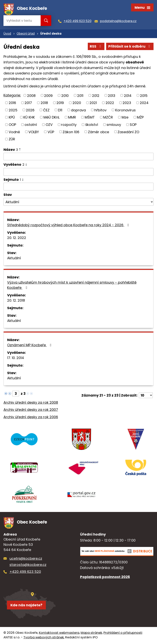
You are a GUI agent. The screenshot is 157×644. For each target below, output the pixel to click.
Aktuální (14, 258)
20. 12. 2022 (17, 238)
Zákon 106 (71, 132)
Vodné (14, 132)
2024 (144, 103)
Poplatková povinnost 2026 (105, 578)
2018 (44, 103)
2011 (80, 96)
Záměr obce (99, 132)
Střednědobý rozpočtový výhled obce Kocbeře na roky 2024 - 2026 (69, 225)
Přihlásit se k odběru (130, 47)
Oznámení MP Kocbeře (30, 345)
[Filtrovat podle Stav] (78, 202)
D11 (60, 110)
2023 (127, 103)
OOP (12, 125)
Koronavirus (125, 110)
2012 (96, 96)
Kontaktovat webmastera (59, 633)
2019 (60, 103)
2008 (31, 96)
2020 (77, 103)
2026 (30, 110)
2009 (48, 96)
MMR (72, 118)
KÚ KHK (29, 118)
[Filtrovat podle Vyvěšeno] (78, 172)
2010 (65, 96)
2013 (112, 96)
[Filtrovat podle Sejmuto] (78, 187)
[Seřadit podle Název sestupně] (20, 151)
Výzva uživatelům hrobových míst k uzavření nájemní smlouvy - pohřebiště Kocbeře (72, 285)
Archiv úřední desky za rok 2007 (31, 410)
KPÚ (12, 118)
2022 (110, 103)
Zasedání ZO (128, 132)
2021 (93, 103)
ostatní (31, 125)
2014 (128, 96)
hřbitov (100, 110)
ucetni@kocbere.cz (26, 559)
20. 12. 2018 (16, 301)
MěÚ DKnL (52, 118)
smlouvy (114, 125)
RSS (96, 47)
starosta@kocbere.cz (28, 565)
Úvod (7, 34)
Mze (125, 118)
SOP (133, 125)
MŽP (140, 118)
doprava (78, 110)
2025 (13, 110)
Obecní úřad (26, 34)
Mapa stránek (91, 633)
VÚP (51, 132)
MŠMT (90, 118)
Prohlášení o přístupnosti (123, 633)
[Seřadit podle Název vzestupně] (20, 149)
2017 (28, 103)
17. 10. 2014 (16, 358)
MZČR (108, 118)
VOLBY (34, 132)
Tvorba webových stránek (44, 638)
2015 (144, 96)
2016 (12, 103)
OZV (49, 125)
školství (92, 125)
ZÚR (12, 139)
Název (11, 150)
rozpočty (69, 125)
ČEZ (46, 110)
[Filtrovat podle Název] (78, 157)
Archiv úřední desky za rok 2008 (31, 403)
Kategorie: (12, 96)
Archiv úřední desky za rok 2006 (31, 418)
